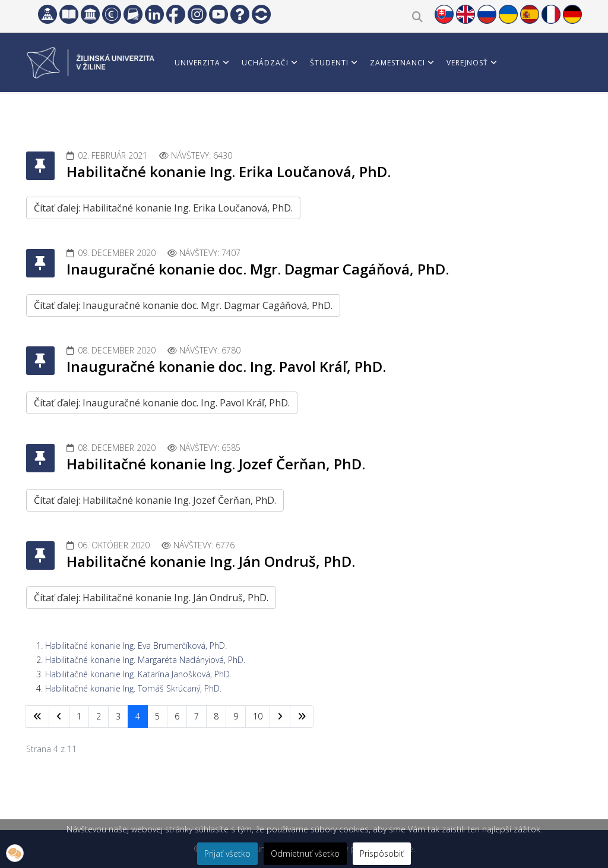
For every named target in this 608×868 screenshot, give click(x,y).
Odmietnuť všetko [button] (305, 853)
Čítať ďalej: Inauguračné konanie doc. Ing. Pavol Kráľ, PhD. (162, 403)
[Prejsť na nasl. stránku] (280, 717)
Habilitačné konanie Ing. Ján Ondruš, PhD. (211, 561)
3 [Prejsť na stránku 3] (118, 716)
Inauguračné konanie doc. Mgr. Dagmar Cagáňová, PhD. (258, 269)
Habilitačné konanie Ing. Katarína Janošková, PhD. (138, 674)
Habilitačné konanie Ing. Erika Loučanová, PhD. (229, 171)
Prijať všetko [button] (227, 853)
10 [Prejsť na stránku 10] (258, 716)
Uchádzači (265, 63)
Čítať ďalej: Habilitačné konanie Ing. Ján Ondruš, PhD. (151, 598)
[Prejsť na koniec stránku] (302, 717)
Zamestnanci (398, 63)
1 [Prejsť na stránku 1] (79, 716)
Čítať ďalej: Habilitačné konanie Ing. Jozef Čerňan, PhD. (155, 500)
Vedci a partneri (209, 116)
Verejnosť (467, 63)
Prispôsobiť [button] (382, 853)
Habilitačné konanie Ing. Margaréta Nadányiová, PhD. (145, 660)
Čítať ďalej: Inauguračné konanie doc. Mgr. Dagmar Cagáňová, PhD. (183, 305)
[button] (15, 853)
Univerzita (197, 63)
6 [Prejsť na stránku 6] (177, 716)
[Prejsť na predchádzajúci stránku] (59, 717)
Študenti (329, 63)
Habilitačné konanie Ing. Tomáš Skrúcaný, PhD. (133, 688)
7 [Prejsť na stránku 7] (197, 716)
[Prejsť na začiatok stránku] (37, 717)
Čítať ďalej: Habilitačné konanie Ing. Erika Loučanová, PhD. (163, 208)
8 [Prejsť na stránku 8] (216, 716)
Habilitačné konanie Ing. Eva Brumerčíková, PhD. (136, 646)
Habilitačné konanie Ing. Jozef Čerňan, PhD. (216, 464)
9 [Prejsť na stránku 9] (236, 716)
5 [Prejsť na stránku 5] (157, 716)
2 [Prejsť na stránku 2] (99, 716)
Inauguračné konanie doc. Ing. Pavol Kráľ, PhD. (226, 366)
